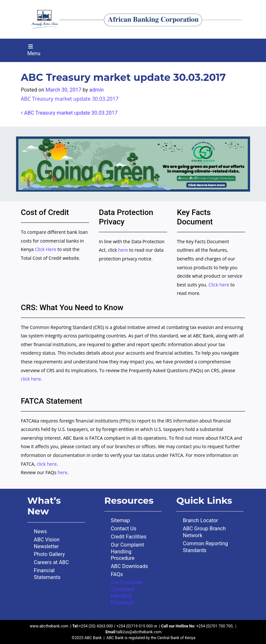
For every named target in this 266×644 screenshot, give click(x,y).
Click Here (46, 249)
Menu (34, 50)
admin (97, 90)
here (123, 250)
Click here (219, 285)
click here (31, 379)
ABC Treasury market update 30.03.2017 (70, 99)
